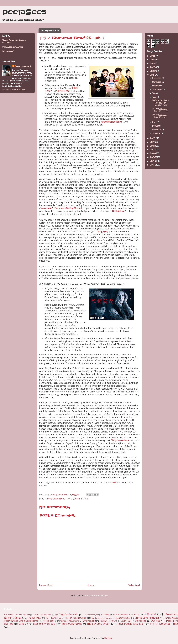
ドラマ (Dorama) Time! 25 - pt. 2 (160, 110)
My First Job (89, 621)
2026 (153, 56)
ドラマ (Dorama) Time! (78, 499)
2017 (153, 150)
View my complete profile (14, 90)
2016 (153, 153)
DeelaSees (24, 12)
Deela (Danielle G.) (24, 66)
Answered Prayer (91, 615)
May (155, 122)
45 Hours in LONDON (42, 615)
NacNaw (103, 621)
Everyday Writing (53, 618)
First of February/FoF (76, 618)
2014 (153, 161)
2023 (153, 67)
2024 (153, 63)
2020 (153, 138)
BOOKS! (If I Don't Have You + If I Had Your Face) (160, 103)
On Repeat (140, 621)
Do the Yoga (34, 618)
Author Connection (122, 615)
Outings (156, 621)
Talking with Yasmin (72, 624)
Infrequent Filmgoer (147, 618)
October (156, 86)
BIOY (136, 615)
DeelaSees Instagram (13, 47)
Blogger (108, 638)
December (157, 78)
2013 (152, 165)
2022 (153, 71)
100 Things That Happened (16, 615)
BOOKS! (150, 614)
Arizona (105, 615)
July (154, 93)
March (156, 126)
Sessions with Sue (44, 624)
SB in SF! (23, 624)
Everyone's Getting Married (68, 208)
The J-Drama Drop (56, 499)
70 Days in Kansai (66, 615)
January (156, 133)
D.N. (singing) (8, 51)
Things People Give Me (129, 624)
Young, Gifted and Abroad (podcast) (14, 41)
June (155, 97)
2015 (153, 157)
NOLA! (114, 621)
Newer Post (46, 586)
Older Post (134, 586)
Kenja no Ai (46, 208)
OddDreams (126, 621)
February (157, 130)
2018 (153, 146)
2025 (153, 60)
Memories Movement (69, 621)
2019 (153, 142)
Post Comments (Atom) (97, 596)
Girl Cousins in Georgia (102, 618)
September (157, 89)
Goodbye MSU (123, 618)
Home (90, 586)
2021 (152, 75)
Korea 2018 (49, 621)
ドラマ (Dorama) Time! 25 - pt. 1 (160, 116)
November (157, 82)
